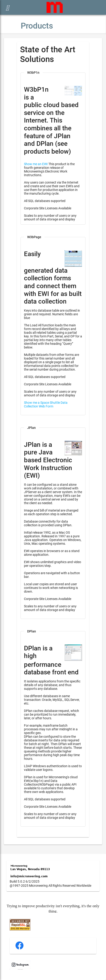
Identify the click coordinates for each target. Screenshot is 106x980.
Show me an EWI (36, 164)
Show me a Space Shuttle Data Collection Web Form (46, 404)
